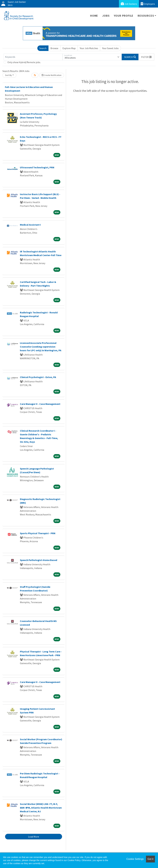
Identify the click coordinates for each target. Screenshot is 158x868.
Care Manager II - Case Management (40, 404)
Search (43, 48)
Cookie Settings (135, 859)
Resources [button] (146, 16)
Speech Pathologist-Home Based (38, 560)
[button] (146, 57)
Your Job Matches (89, 48)
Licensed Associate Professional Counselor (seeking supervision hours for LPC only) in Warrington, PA (41, 347)
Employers (148, 4)
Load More (34, 837)
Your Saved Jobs (110, 48)
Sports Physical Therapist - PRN (38, 533)
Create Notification (52, 75)
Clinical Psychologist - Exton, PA (38, 377)
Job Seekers (129, 4)
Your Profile (124, 16)
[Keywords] (33, 57)
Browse (54, 48)
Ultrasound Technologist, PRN (37, 167)
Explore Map (69, 48)
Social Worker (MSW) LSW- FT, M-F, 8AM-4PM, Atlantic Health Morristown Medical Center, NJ (41, 808)
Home (94, 16)
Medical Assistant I (30, 225)
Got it (150, 859)
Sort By (8, 75)
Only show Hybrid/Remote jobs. (24, 62)
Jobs (106, 16)
